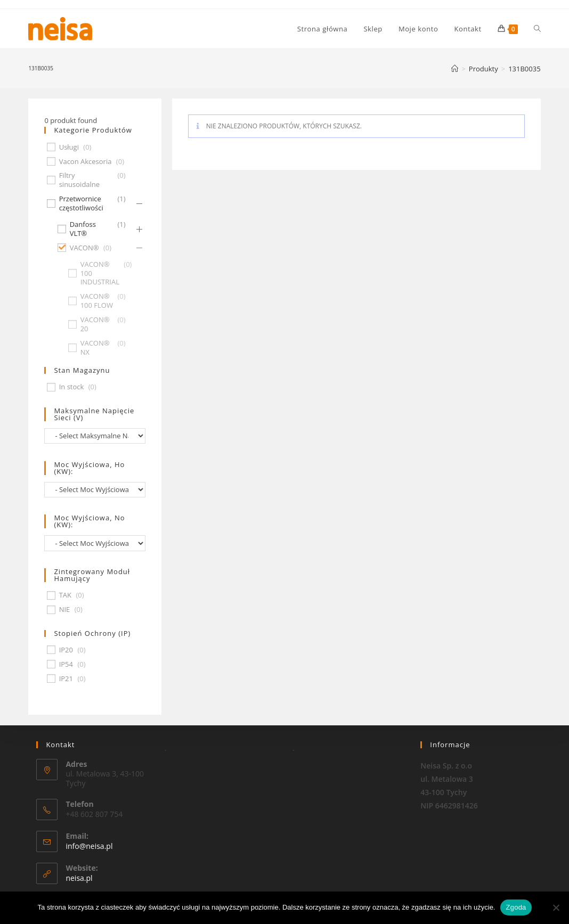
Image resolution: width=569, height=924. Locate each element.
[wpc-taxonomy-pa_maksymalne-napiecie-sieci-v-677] (95, 436)
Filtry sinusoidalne (79, 180)
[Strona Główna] (455, 69)
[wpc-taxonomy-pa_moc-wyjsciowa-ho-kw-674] (95, 490)
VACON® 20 (95, 324)
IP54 (66, 664)
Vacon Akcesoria (86, 162)
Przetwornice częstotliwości (81, 203)
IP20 (66, 650)
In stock (72, 387)
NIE (65, 610)
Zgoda (516, 907)
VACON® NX (95, 348)
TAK (65, 595)
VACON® (84, 248)
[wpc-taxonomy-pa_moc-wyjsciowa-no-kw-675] (95, 543)
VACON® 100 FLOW (97, 301)
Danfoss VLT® (83, 229)
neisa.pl (79, 878)
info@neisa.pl (89, 846)
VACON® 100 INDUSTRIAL (100, 273)
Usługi (69, 147)
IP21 (66, 679)
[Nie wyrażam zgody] (556, 907)
